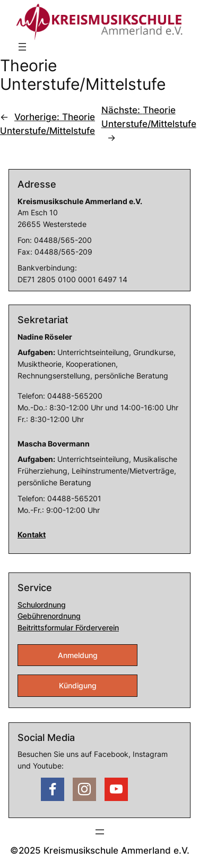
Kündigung (78, 685)
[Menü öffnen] (22, 47)
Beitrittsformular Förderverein (68, 627)
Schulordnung (42, 605)
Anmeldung (78, 655)
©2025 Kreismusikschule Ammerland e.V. (100, 850)
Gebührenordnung (49, 616)
